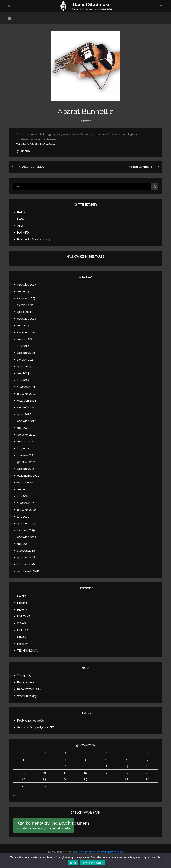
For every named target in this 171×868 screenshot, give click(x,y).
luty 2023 (23, 380)
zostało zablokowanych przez (45, 825)
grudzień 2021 (26, 462)
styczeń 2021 (26, 503)
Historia (22, 603)
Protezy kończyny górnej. (34, 239)
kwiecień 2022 (26, 435)
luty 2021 (23, 496)
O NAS (21, 623)
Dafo (20, 219)
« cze (17, 795)
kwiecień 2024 (26, 332)
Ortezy (86, 121)
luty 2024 (23, 346)
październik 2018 (28, 571)
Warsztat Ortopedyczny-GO (36, 727)
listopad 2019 (26, 530)
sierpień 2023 (26, 360)
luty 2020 (23, 517)
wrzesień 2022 (27, 401)
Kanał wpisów (26, 682)
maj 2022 (23, 428)
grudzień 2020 (26, 510)
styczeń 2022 (26, 455)
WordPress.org (27, 696)
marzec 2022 (26, 442)
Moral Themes (86, 852)
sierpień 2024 (26, 305)
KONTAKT (24, 616)
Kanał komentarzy (29, 689)
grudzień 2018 (26, 558)
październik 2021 (28, 476)
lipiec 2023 (24, 366)
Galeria (22, 596)
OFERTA (23, 630)
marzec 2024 (26, 339)
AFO (20, 226)
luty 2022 (23, 448)
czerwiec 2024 (27, 319)
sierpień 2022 (26, 407)
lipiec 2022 (24, 414)
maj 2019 (23, 544)
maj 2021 (23, 489)
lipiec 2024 (24, 312)
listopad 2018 (26, 564)
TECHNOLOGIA (27, 651)
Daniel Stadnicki (91, 5)
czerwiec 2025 (27, 285)
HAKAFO (23, 233)
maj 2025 (23, 291)
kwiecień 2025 (26, 298)
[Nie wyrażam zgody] (167, 860)
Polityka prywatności (31, 721)
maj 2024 (23, 326)
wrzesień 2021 (26, 482)
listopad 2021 (26, 469)
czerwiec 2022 (27, 421)
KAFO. (21, 212)
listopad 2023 (26, 353)
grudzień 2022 (26, 394)
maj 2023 (23, 373)
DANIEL (26, 151)
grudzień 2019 (26, 523)
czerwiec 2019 (27, 537)
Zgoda (73, 863)
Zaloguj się (24, 675)
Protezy (22, 644)
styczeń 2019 (26, 551)
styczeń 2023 (26, 387)
